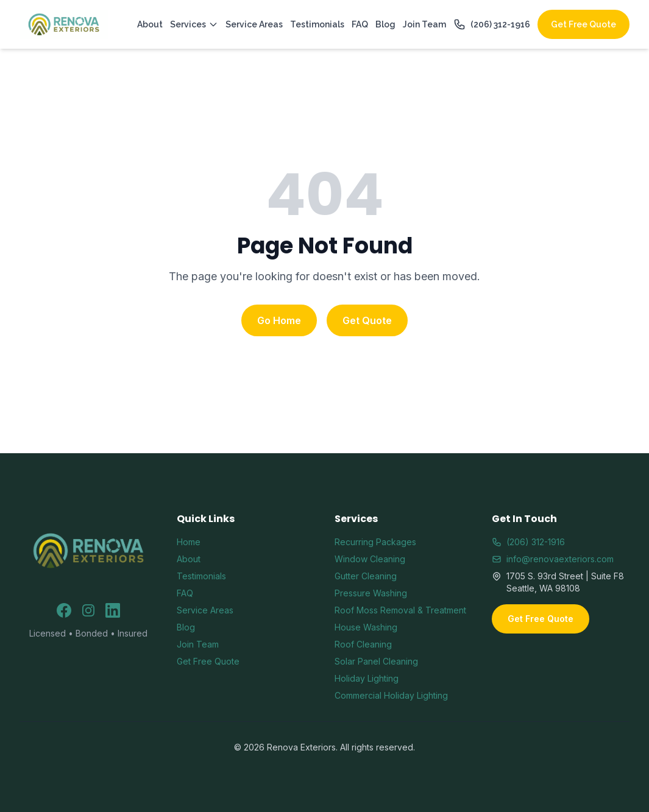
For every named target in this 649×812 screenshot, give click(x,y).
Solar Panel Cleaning (376, 661)
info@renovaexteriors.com (553, 559)
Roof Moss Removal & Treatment (400, 610)
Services (194, 24)
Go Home (279, 320)
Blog (385, 24)
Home (189, 542)
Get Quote (367, 320)
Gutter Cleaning (366, 576)
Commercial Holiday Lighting (391, 695)
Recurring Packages (375, 542)
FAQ (360, 24)
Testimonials (317, 24)
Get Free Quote (583, 24)
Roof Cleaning (363, 644)
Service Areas (254, 24)
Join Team (424, 24)
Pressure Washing (371, 593)
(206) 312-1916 (492, 24)
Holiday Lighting (367, 678)
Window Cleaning (370, 559)
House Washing (366, 627)
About (150, 24)
